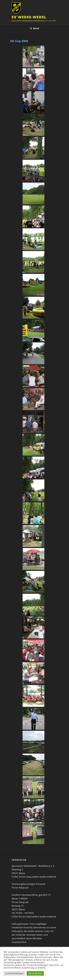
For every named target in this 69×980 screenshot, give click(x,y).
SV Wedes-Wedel (29, 17)
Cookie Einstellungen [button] (14, 973)
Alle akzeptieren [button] (35, 973)
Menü (34, 28)
